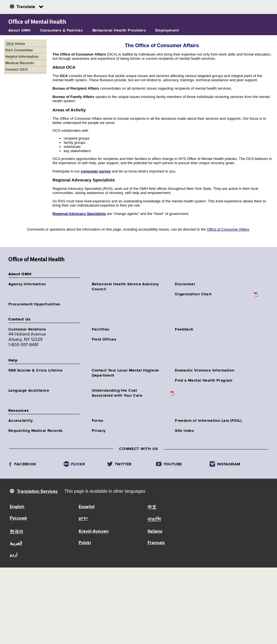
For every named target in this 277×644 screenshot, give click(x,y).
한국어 (16, 532)
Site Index (184, 431)
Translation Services (37, 492)
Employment (167, 30)
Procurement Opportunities (34, 304)
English (17, 507)
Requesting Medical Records (36, 431)
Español (87, 507)
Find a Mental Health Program (204, 380)
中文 (152, 507)
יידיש (83, 519)
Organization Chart (193, 294)
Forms (98, 421)
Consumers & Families (62, 30)
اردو (14, 555)
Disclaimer (185, 284)
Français (156, 543)
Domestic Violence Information (205, 370)
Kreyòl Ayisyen (94, 532)
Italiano (155, 532)
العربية (16, 544)
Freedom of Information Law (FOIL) (208, 421)
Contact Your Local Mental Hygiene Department (125, 373)
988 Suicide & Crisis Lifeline (35, 370)
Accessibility (21, 421)
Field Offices (104, 339)
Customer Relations (27, 329)
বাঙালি (154, 520)
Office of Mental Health (37, 22)
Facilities (101, 329)
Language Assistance (29, 391)
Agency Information (27, 284)
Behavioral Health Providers (119, 30)
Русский (18, 518)
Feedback (184, 329)
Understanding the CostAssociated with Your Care (117, 393)
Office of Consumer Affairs (228, 229)
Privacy (99, 431)
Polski (85, 543)
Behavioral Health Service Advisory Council (125, 287)
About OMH (20, 30)
